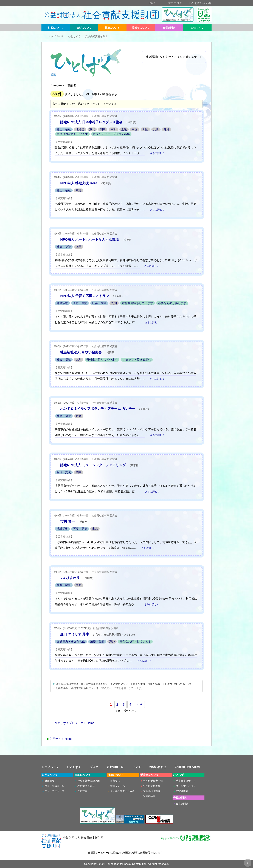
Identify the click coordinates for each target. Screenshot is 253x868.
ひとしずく (197, 28)
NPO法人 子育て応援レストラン (85, 296)
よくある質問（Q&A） (123, 791)
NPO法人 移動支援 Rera (79, 183)
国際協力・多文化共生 (71, 641)
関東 (103, 129)
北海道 (80, 129)
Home (145, 3)
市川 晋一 (67, 521)
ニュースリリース (55, 791)
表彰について (84, 28)
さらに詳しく (155, 153)
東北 (92, 129)
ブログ (94, 767)
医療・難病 (80, 303)
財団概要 (50, 781)
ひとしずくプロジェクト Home (72, 723)
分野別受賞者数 (152, 786)
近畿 (124, 129)
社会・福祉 (64, 129)
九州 (156, 129)
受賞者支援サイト (186, 781)
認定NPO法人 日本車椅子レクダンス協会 (91, 122)
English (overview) (187, 767)
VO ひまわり (70, 578)
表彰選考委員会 (86, 786)
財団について (56, 28)
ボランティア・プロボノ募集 (111, 134)
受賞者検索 (149, 796)
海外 (112, 641)
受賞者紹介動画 (152, 791)
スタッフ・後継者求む (137, 360)
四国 (145, 129)
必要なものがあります (172, 303)
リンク (136, 767)
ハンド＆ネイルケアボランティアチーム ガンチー (98, 409)
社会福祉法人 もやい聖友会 (81, 352)
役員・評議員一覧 (55, 786)
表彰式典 (82, 791)
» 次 (140, 704)
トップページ (53, 36)
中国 (135, 129)
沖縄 (167, 129)
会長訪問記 (169, 28)
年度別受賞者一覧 (153, 781)
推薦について (112, 28)
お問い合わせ (197, 3)
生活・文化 (64, 472)
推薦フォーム (118, 786)
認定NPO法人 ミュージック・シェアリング (93, 465)
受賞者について (141, 28)
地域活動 (62, 303)
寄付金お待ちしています (72, 134)
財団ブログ (169, 3)
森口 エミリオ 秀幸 (75, 634)
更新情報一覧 (115, 767)
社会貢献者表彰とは (89, 781)
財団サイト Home (61, 739)
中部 (113, 129)
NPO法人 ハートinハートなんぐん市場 (89, 239)
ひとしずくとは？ (186, 786)
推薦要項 (115, 781)
